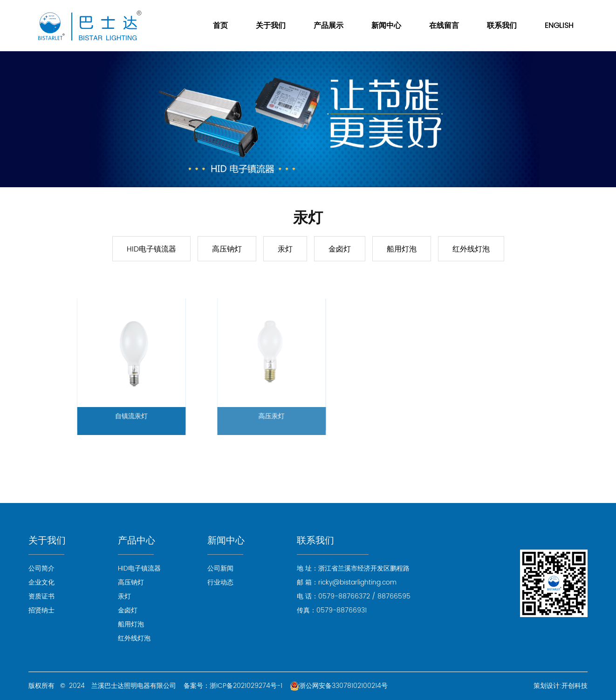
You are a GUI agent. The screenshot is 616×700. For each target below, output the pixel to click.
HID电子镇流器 (151, 249)
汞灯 (285, 249)
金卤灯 (340, 249)
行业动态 (220, 582)
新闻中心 (386, 26)
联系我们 (502, 26)
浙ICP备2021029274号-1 (246, 686)
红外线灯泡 (471, 249)
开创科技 (575, 686)
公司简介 (41, 568)
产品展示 (329, 26)
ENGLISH (559, 26)
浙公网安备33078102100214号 (339, 686)
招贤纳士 (41, 610)
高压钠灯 (227, 249)
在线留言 (444, 26)
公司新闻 (220, 568)
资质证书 (41, 596)
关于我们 (271, 26)
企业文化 (41, 582)
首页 (220, 26)
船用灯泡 (402, 249)
